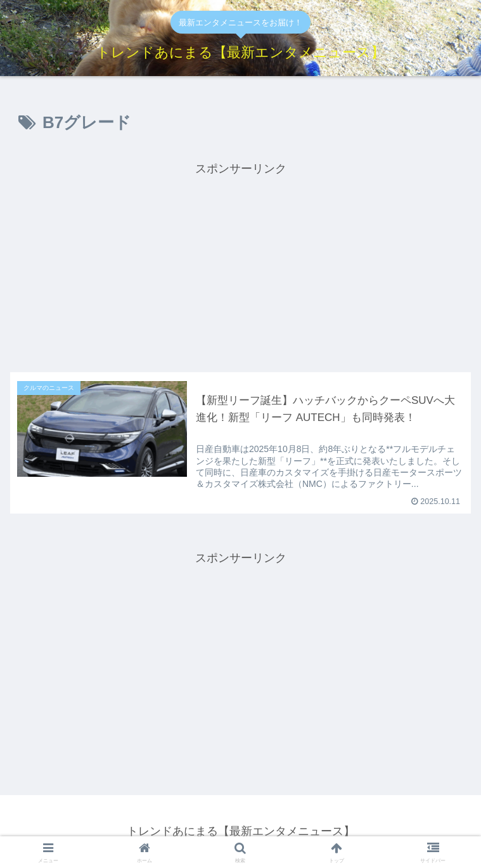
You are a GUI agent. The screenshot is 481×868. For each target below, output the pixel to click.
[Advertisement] (240, 268)
